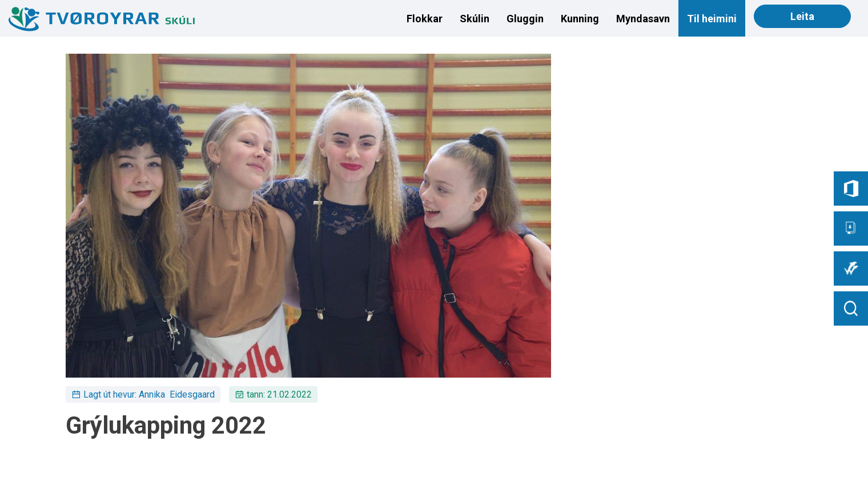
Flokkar (425, 19)
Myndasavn (643, 19)
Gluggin (525, 19)
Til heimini (712, 19)
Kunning (580, 19)
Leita (802, 16)
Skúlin (475, 19)
